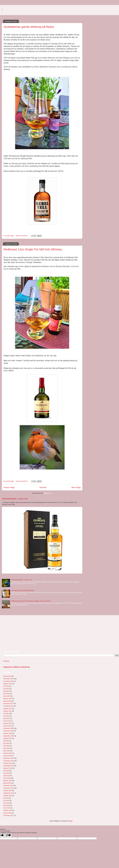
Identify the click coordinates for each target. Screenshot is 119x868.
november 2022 (8, 681)
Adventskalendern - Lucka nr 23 (15, 499)
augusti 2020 (8, 738)
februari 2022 (8, 699)
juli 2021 (6, 714)
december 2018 (8, 785)
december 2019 (8, 758)
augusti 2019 (8, 768)
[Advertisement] (20, 633)
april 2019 (7, 776)
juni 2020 (6, 743)
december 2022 (8, 679)
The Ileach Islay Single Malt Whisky (23, 590)
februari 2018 (8, 810)
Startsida (43, 487)
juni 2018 (6, 800)
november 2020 (8, 731)
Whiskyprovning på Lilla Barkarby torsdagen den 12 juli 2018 (31, 601)
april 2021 (7, 718)
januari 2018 (7, 813)
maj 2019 (6, 773)
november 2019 (8, 761)
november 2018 (8, 788)
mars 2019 (7, 778)
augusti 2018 (8, 796)
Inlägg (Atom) (48, 493)
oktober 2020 (8, 733)
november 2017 (8, 815)
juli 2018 (6, 798)
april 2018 (7, 805)
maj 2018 (6, 803)
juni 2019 (6, 771)
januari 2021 (7, 726)
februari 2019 (8, 781)
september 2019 (9, 766)
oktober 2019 (8, 763)
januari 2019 (7, 783)
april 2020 (7, 748)
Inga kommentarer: (22, 236)
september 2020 (9, 736)
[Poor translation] (8, 835)
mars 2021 (7, 721)
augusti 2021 (8, 711)
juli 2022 (6, 686)
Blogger (70, 821)
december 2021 (8, 703)
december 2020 (8, 728)
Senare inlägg (9, 487)
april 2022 (7, 694)
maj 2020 (6, 746)
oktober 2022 (8, 684)
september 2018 (9, 793)
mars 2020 (7, 751)
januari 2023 (7, 676)
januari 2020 (7, 756)
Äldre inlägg (76, 487)
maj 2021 (6, 716)
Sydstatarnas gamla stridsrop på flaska (29, 27)
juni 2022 (6, 689)
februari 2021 (8, 723)
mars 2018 (7, 808)
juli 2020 (6, 741)
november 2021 (8, 706)
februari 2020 (8, 753)
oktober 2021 (8, 709)
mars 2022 (7, 696)
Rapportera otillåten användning (16, 667)
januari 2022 (7, 701)
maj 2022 (6, 691)
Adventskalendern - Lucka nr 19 (21, 580)
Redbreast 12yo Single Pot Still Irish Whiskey (33, 249)
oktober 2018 (8, 791)
